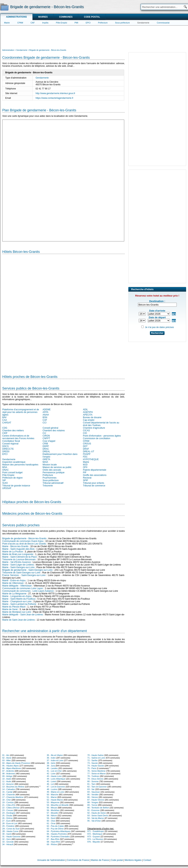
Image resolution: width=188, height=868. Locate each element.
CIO (85, 433)
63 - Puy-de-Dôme (55, 829)
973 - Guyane (94, 837)
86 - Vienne (93, 797)
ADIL (85, 410)
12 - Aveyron (8, 784)
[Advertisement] (94, 37)
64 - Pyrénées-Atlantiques (59, 831)
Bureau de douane (92, 417)
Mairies (43, 17)
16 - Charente (9, 795)
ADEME (47, 410)
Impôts (45, 23)
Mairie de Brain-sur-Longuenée (18, 554)
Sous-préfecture (122, 23)
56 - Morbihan (53, 810)
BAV (4, 417)
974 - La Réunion (95, 839)
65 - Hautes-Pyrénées (57, 834)
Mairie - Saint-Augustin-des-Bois (18, 549)
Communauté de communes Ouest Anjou (23, 541)
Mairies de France (100, 860)
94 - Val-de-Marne (96, 818)
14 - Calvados (9, 789)
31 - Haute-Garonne (11, 837)
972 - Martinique (95, 834)
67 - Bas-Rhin (53, 839)
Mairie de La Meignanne (14, 594)
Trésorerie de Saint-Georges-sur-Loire (21, 573)
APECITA (88, 415)
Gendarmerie (143, 23)
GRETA (46, 459)
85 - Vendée (93, 795)
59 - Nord (51, 818)
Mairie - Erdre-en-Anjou (14, 580)
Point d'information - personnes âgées (102, 436)
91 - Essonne (94, 810)
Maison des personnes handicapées (20, 465)
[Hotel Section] (64, 313)
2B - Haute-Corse (10, 831)
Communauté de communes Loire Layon (23, 588)
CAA (5, 420)
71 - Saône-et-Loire (96, 758)
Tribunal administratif (53, 483)
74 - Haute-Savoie (96, 766)
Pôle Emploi (8, 475)
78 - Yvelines (93, 776)
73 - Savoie (93, 763)
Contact (147, 860)
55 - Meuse (52, 808)
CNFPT (46, 438)
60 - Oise (51, 821)
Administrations (16, 17)
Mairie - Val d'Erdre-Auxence (17, 562)
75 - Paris (92, 768)
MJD (85, 465)
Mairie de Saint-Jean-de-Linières (18, 620)
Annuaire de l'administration (51, 860)
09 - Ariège (7, 776)
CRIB (45, 444)
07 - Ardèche (8, 771)
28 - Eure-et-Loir (10, 823)
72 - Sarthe (92, 760)
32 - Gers (7, 839)
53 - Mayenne (53, 802)
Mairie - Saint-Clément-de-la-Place (20, 557)
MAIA (45, 462)
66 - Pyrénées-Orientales (58, 837)
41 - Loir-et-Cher (54, 771)
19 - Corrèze (8, 802)
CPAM (20, 23)
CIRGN (46, 436)
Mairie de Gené (10, 609)
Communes (66, 17)
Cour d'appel (49, 441)
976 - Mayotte (94, 842)
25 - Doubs (7, 816)
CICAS (86, 431)
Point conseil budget (12, 473)
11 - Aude (7, 781)
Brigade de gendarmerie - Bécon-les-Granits (24, 538)
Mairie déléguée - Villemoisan (17, 586)
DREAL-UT (89, 452)
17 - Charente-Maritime (13, 797)
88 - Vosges (93, 802)
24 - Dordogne (9, 813)
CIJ (44, 433)
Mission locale (50, 465)
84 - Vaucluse (94, 792)
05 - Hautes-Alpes (11, 766)
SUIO (5, 483)
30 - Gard (7, 834)
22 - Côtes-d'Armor (11, 808)
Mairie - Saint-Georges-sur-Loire (18, 567)
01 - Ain (6, 755)
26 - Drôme (7, 818)
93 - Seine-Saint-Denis (98, 816)
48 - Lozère (52, 789)
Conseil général (50, 428)
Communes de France (78, 860)
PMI (76, 23)
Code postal (92, 17)
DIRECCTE (8, 449)
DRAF (86, 449)
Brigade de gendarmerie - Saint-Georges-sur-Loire (27, 570)
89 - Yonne (92, 805)
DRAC (46, 449)
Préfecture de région (12, 478)
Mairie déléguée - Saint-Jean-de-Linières (23, 615)
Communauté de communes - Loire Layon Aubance (28, 591)
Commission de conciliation (97, 438)
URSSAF (7, 488)
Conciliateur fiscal (11, 441)
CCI (45, 423)
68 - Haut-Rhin (53, 842)
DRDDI (6, 452)
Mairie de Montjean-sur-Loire (17, 612)
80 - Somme (93, 781)
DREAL (46, 452)
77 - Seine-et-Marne (97, 774)
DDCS (5, 446)
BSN (45, 417)
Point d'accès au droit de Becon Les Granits (24, 544)
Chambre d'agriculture (94, 428)
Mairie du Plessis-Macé (14, 607)
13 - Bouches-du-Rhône (13, 787)
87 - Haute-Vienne (96, 800)
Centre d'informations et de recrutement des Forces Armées (18, 437)
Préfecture (103, 23)
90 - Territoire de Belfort (98, 808)
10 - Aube (7, 779)
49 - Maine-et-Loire (55, 792)
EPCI (88, 23)
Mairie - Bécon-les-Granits (15, 546)
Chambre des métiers (13, 431)
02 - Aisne (7, 758)
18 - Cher (7, 800)
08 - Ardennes (9, 774)
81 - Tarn (91, 784)
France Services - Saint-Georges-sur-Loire (24, 575)
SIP (4, 480)
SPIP (85, 480)
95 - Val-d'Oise (94, 821)
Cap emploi (89, 420)
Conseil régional (10, 444)
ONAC (6, 470)
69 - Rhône (52, 844)
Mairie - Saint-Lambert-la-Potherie (19, 604)
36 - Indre (51, 758)
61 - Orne (51, 823)
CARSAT (7, 423)
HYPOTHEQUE (91, 459)
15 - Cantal (7, 792)
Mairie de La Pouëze (13, 552)
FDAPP (87, 454)
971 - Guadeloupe (96, 831)
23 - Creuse (8, 810)
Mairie (7, 23)
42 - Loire (51, 774)
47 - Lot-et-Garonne (56, 787)
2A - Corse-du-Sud (11, 829)
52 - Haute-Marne (55, 800)
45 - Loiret (51, 781)
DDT (85, 446)
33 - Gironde (8, 842)
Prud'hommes (50, 478)
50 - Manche (52, 795)
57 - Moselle (52, 813)
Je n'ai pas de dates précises (159, 327)
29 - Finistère (8, 826)
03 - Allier (7, 760)
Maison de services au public (57, 467)
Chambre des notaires (54, 431)
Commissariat (163, 23)
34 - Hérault (8, 844)
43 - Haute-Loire (54, 776)
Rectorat (87, 478)
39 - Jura (51, 766)
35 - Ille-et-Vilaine (55, 755)
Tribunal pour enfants (94, 483)
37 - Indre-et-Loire (55, 760)
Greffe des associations (95, 475)
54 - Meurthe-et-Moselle (58, 805)
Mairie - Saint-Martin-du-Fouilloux (19, 599)
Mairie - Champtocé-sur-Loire (17, 601)
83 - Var (91, 789)
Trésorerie (48, 486)
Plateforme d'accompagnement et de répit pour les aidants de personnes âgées (21, 412)
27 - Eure (6, 821)
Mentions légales (133, 860)
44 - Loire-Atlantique (56, 779)
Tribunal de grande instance (16, 486)
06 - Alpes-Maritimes (12, 768)
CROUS (87, 444)
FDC (85, 457)
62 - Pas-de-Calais (55, 826)
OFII (85, 467)
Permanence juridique (54, 473)
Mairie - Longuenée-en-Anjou (17, 596)
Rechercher (157, 333)
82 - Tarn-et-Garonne (97, 787)
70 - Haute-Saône (96, 755)
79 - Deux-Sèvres (96, 779)
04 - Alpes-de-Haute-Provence (16, 763)
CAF (33, 23)
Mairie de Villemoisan (13, 583)
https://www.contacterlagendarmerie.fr (55, 98)
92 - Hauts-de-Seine (97, 813)
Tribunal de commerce (94, 486)
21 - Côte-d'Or (9, 805)
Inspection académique (14, 462)
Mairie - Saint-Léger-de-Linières (18, 565)
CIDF (5, 433)
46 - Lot (50, 784)
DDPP (46, 446)
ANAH (46, 415)
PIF (85, 473)
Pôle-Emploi (61, 23)
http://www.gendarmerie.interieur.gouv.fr (55, 93)
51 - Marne (52, 797)
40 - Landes (52, 768)
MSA (5, 467)
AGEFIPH (88, 412)
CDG (5, 428)
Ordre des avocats (52, 470)
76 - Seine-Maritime (96, 771)
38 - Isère (51, 763)
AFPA (45, 412)
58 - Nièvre (52, 816)
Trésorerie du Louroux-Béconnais (19, 559)
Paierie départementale (95, 470)
